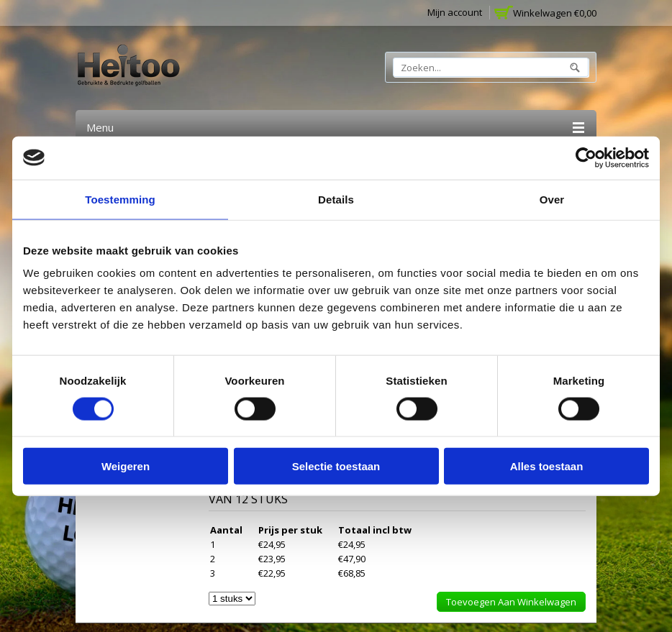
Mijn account (455, 12)
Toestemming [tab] (120, 199)
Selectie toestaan (336, 466)
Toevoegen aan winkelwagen (511, 602)
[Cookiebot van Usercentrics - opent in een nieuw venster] (586, 157)
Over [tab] (552, 199)
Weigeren (126, 466)
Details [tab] (336, 199)
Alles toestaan (547, 466)
